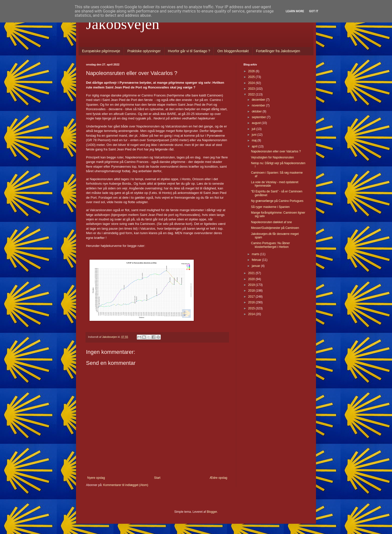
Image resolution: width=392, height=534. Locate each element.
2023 (252, 89)
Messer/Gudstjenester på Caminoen (275, 228)
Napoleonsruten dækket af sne (271, 222)
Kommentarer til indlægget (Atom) (126, 485)
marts (256, 254)
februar (257, 260)
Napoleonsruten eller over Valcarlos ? (276, 151)
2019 (252, 285)
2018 (252, 291)
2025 (252, 77)
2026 (252, 71)
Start (157, 478)
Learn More (295, 11)
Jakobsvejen (123, 24)
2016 (252, 302)
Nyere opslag (96, 478)
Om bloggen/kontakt (233, 51)
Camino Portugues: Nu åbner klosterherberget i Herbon (270, 245)
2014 (252, 314)
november (259, 105)
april (255, 146)
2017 (252, 297)
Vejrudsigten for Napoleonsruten (272, 157)
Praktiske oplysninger (144, 51)
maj (255, 140)
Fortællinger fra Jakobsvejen (278, 51)
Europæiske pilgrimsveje (101, 51)
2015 (252, 308)
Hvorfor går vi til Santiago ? (189, 51)
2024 (252, 83)
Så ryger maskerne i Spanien (270, 207)
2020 (252, 279)
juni (254, 135)
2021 (252, 273)
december (259, 100)
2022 (252, 94)
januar (256, 266)
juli (254, 129)
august (257, 123)
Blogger (212, 512)
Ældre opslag (218, 478)
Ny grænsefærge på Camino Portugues (277, 201)
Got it (314, 11)
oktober (257, 111)
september (259, 117)
